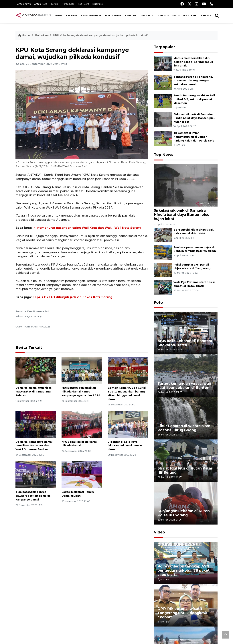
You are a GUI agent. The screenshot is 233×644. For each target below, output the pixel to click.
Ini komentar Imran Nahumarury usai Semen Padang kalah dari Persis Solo (194, 137)
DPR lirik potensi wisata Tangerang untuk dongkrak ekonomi (182, 613)
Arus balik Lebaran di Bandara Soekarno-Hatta (185, 343)
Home (59, 16)
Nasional (72, 16)
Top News (83, 4)
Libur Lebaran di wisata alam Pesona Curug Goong (184, 428)
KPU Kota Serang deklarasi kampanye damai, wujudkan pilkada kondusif (100, 35)
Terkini (55, 4)
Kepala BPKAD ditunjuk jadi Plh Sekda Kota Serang (73, 297)
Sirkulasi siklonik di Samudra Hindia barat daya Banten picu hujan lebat (194, 118)
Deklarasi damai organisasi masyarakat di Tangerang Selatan (34, 392)
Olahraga (163, 16)
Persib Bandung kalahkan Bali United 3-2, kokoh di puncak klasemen (194, 99)
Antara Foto (41, 4)
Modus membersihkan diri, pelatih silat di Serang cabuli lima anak (193, 62)
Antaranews (24, 4)
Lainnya (205, 16)
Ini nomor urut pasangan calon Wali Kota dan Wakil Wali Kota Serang (87, 228)
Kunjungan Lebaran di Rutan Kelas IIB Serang (184, 513)
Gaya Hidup (146, 16)
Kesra (176, 16)
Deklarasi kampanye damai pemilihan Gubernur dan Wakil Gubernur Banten (34, 446)
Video (159, 532)
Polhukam (190, 16)
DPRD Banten (113, 16)
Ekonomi (131, 16)
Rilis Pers (97, 4)
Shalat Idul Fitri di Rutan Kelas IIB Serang (185, 470)
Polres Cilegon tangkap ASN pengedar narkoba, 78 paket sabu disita (184, 570)
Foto (158, 303)
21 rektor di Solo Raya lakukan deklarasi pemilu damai (125, 446)
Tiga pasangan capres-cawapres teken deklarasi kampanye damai (33, 496)
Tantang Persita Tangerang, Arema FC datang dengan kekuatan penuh (193, 81)
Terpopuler (68, 4)
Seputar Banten (91, 16)
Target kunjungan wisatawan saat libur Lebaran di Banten (184, 385)
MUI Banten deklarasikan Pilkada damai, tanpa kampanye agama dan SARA (81, 392)
